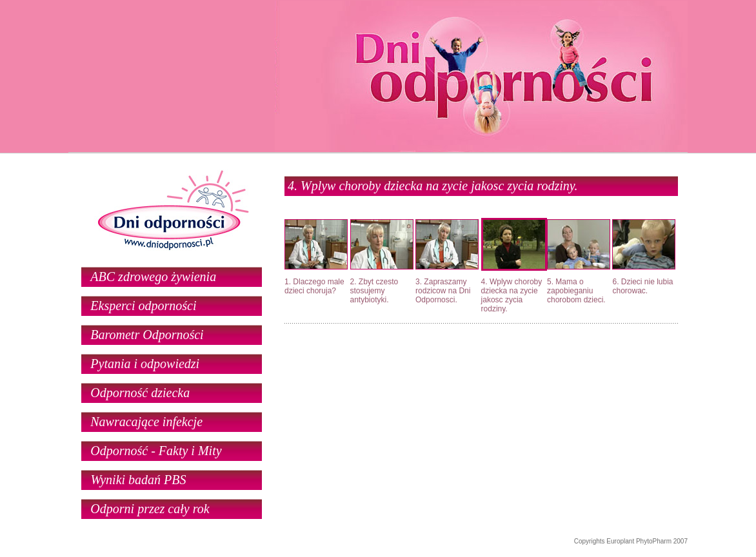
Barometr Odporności (147, 335)
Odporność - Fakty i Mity (156, 451)
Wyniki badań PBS (138, 480)
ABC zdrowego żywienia (153, 277)
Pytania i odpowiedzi (145, 364)
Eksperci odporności (143, 306)
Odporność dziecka (140, 393)
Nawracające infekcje (146, 422)
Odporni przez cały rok (150, 509)
